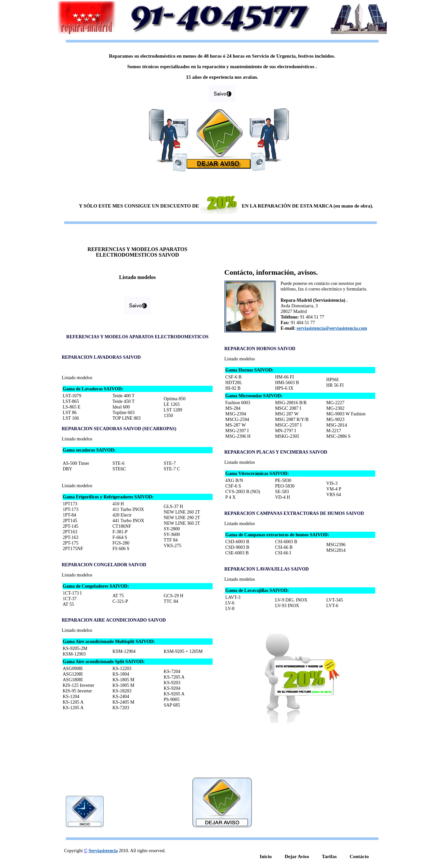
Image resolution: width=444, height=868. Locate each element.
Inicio (266, 856)
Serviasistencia (103, 851)
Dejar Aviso (297, 856)
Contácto (359, 856)
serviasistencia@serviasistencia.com (332, 328)
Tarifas (329, 856)
